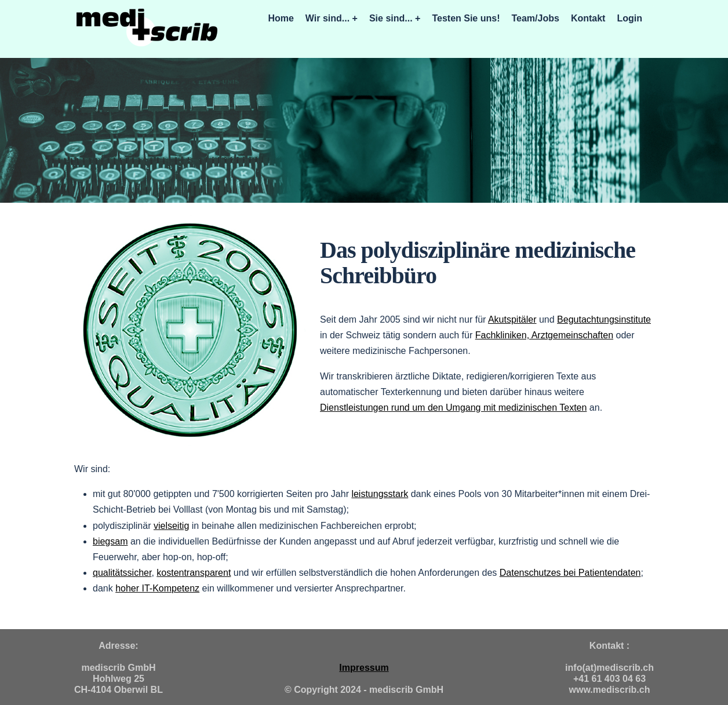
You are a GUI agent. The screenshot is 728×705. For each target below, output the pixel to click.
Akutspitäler (512, 319)
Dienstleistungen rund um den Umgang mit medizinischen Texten (453, 408)
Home (281, 18)
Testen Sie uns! (466, 18)
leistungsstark (380, 494)
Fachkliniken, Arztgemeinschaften (544, 335)
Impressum (364, 668)
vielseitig (171, 526)
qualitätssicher (122, 573)
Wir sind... (327, 18)
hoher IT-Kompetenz (157, 588)
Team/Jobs (535, 18)
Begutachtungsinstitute (604, 319)
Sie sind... (391, 18)
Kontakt (588, 18)
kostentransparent (194, 573)
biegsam (110, 541)
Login (629, 18)
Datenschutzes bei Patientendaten (570, 573)
